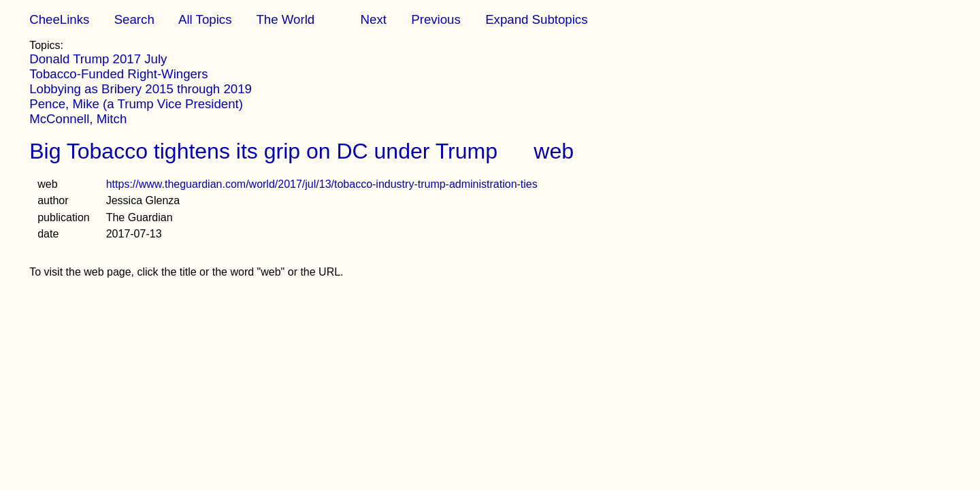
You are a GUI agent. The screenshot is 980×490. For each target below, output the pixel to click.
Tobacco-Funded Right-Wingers (118, 74)
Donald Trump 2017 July (98, 59)
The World (285, 19)
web (554, 151)
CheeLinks (59, 19)
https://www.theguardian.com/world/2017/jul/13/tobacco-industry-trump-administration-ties (322, 184)
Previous (436, 19)
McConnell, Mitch (78, 119)
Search (134, 19)
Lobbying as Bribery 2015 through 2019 (141, 89)
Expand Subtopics (536, 19)
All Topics (205, 19)
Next (374, 19)
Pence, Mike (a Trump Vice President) (136, 104)
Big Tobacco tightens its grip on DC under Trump (263, 151)
